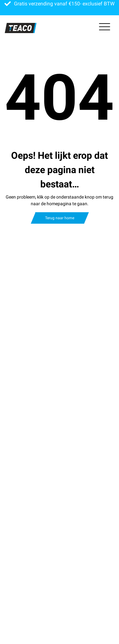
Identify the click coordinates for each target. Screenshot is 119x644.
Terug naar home (60, 218)
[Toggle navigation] (105, 28)
